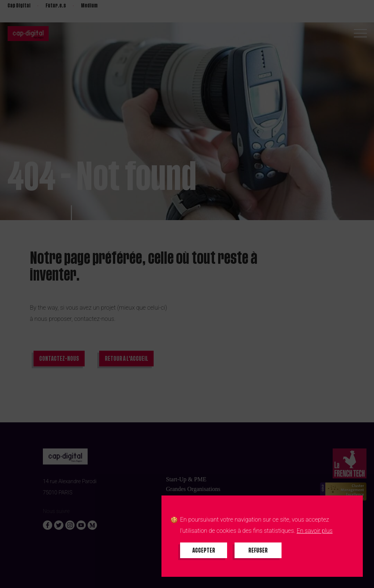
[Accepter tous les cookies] (204, 550)
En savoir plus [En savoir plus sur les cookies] (315, 531)
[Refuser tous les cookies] (258, 550)
